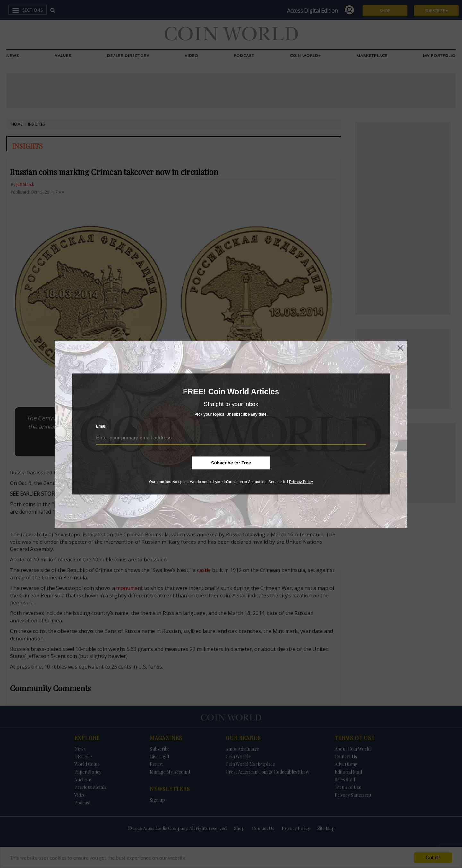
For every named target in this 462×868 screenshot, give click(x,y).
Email (102, 426)
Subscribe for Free (231, 463)
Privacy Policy (301, 482)
